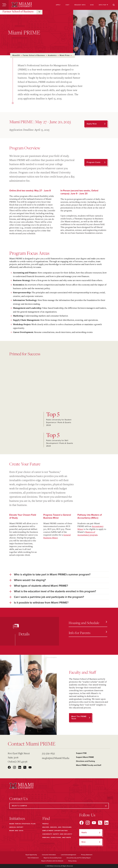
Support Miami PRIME (85, 757)
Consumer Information (49, 855)
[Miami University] (22, 5)
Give (92, 5)
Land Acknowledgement (69, 855)
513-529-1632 (48, 753)
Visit (67, 5)
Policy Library (72, 861)
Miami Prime (65, 55)
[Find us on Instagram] (88, 823)
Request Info (80, 5)
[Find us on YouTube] (94, 823)
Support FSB (81, 753)
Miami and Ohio (16, 831)
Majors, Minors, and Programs (57, 827)
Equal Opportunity (31, 855)
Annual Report (16, 827)
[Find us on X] (100, 823)
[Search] (114, 5)
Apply (58, 5)
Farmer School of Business (18, 11)
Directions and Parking (85, 761)
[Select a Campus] (59, 806)
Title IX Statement (33, 858)
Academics (52, 55)
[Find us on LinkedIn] (106, 823)
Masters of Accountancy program (87, 533)
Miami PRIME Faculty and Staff (89, 765)
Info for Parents (88, 633)
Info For (103, 5)
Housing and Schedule (88, 623)
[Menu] (4, 5)
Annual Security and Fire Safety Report (79, 858)
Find (46, 818)
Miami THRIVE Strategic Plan (22, 824)
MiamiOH (16, 55)
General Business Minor (57, 536)
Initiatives (17, 818)
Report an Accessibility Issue (53, 858)
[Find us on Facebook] (81, 823)
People (46, 824)
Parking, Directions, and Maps (57, 837)
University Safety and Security (57, 834)
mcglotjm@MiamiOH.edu (56, 758)
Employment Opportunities (55, 831)
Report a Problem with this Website (52, 861)
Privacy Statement (87, 855)
